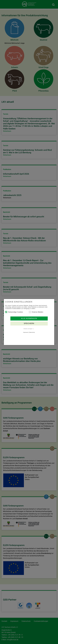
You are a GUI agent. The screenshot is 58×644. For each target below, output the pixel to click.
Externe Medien (36, 312)
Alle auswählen (29, 318)
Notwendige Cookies (14, 312)
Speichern (29, 323)
